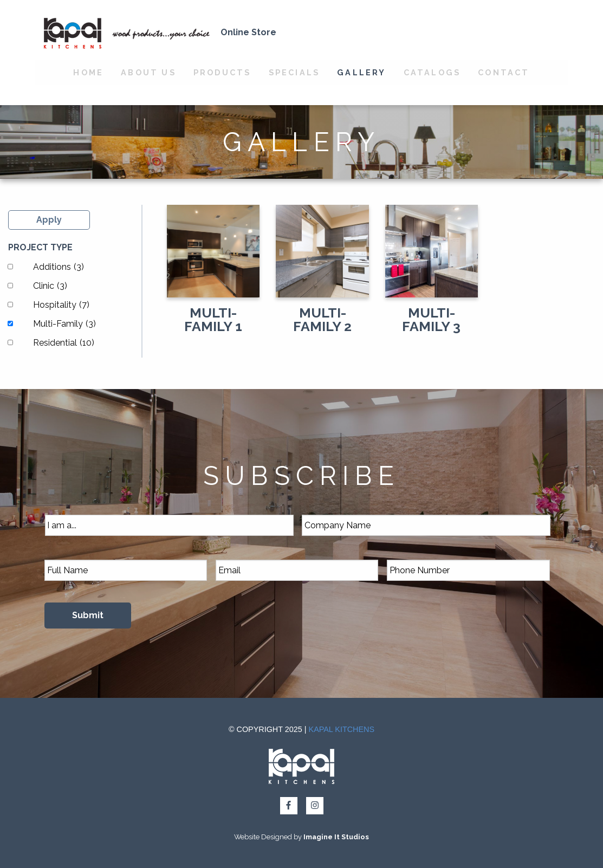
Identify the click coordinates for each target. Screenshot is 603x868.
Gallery (361, 72)
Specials (294, 72)
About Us (148, 72)
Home (88, 72)
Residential (64, 343)
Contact (504, 72)
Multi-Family (64, 324)
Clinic (50, 286)
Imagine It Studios (336, 837)
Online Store (248, 32)
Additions (59, 267)
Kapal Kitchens (342, 729)
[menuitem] (88, 73)
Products (222, 72)
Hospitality (61, 305)
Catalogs (432, 72)
